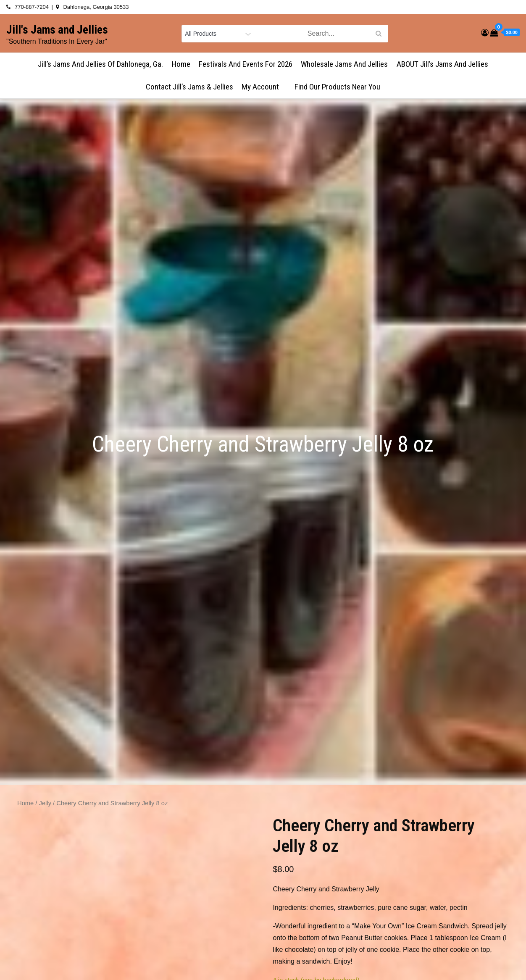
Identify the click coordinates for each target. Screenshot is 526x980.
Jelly (45, 803)
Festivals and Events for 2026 (246, 64)
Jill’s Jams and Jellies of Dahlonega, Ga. (100, 64)
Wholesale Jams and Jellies (344, 64)
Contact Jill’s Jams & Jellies (189, 87)
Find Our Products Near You (337, 87)
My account (264, 87)
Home (181, 64)
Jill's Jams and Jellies (57, 30)
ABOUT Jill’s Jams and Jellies (442, 64)
